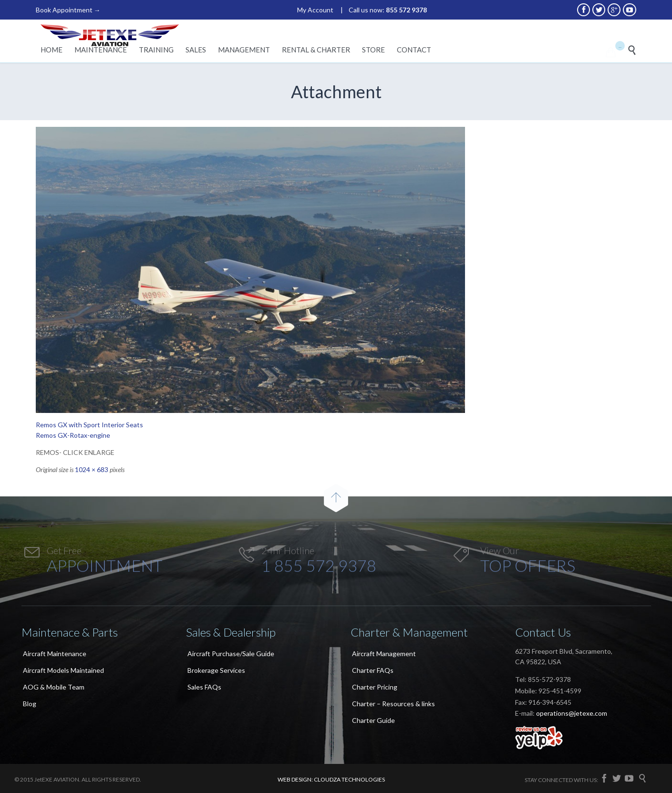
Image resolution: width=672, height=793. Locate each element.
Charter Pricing (375, 687)
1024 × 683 (92, 469)
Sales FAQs (204, 687)
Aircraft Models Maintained (63, 670)
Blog (30, 704)
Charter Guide (373, 720)
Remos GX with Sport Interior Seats (89, 425)
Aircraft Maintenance (55, 654)
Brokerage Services (216, 670)
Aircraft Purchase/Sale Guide (231, 654)
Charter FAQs (373, 670)
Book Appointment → (68, 10)
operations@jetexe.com (572, 713)
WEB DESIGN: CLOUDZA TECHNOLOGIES (331, 779)
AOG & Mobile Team (54, 687)
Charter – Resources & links (393, 704)
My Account (315, 10)
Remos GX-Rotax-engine (73, 435)
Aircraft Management (384, 654)
